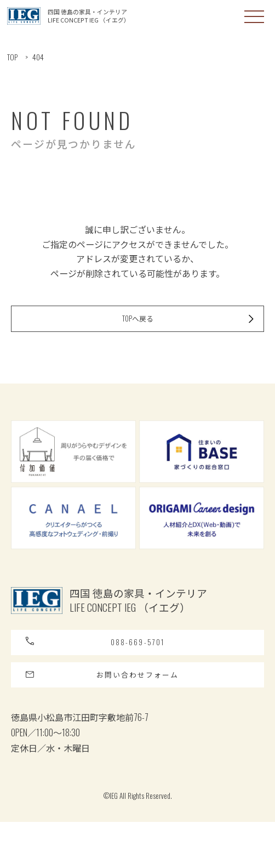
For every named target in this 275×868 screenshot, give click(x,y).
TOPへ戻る (182, 336)
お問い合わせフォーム (112, 715)
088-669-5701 (101, 671)
